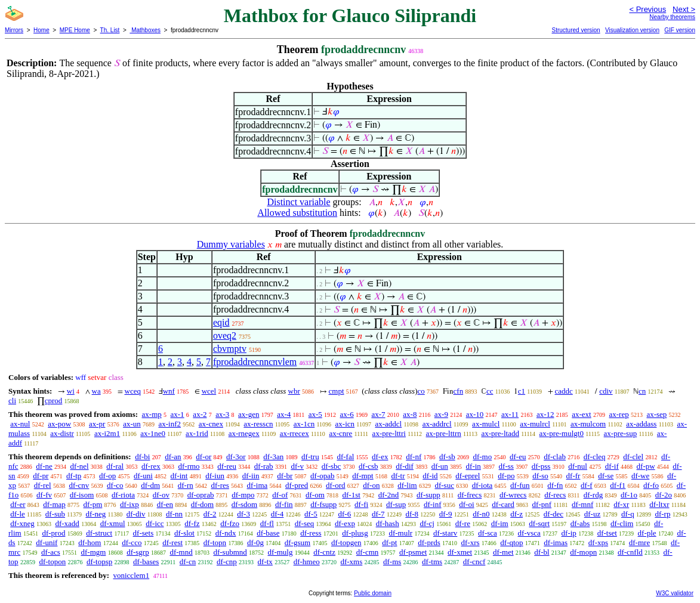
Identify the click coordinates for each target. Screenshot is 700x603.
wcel (209, 391)
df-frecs (470, 495)
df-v (297, 466)
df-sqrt (539, 523)
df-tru (310, 457)
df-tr (398, 476)
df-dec (553, 514)
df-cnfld (630, 552)
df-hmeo (307, 562)
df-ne (44, 466)
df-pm (93, 504)
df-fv (44, 495)
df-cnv (79, 485)
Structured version (576, 30)
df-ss (506, 466)
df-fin (284, 504)
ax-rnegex (244, 433)
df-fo (651, 485)
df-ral (115, 466)
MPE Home (75, 30)
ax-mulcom (588, 424)
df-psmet (413, 552)
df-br (285, 476)
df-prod (53, 533)
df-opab (322, 476)
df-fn (555, 485)
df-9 (446, 514)
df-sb (447, 457)
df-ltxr (659, 504)
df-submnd (230, 552)
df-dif (405, 466)
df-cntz (324, 552)
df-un (440, 466)
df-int (179, 476)
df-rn (186, 485)
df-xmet (460, 552)
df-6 (345, 514)
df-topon (52, 562)
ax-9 (441, 414)
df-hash (388, 523)
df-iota (482, 485)
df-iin (251, 476)
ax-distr (62, 433)
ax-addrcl (437, 424)
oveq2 (225, 335)
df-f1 (618, 485)
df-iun (215, 476)
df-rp (662, 514)
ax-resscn (258, 424)
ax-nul (20, 424)
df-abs (580, 523)
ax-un (132, 424)
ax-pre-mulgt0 (562, 433)
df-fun (520, 485)
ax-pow (59, 424)
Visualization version (632, 30)
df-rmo (189, 466)
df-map (54, 504)
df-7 (378, 514)
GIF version (680, 30)
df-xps (598, 542)
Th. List (110, 30)
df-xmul (113, 523)
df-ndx (226, 533)
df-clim (622, 523)
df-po (506, 476)
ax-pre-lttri (389, 433)
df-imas (556, 542)
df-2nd (389, 495)
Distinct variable (298, 202)
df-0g (255, 542)
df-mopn (583, 552)
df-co (115, 485)
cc (490, 391)
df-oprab (201, 495)
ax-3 (222, 414)
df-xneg (22, 523)
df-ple (647, 533)
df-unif (47, 542)
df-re (463, 523)
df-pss (541, 466)
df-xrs (471, 542)
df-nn (174, 514)
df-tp (74, 476)
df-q (628, 514)
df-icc (155, 523)
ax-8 (410, 414)
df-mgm (93, 552)
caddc (564, 391)
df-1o (629, 495)
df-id (430, 476)
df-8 (412, 514)
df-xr (621, 504)
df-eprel (468, 476)
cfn (459, 391)
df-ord (336, 485)
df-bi (142, 457)
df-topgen (346, 542)
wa (96, 391)
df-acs (51, 552)
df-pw (646, 466)
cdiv (606, 391)
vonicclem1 (131, 575)
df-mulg (280, 552)
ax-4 (284, 414)
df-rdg (593, 495)
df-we (640, 476)
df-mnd (181, 552)
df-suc (444, 485)
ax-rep (619, 414)
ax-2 (200, 414)
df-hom (90, 542)
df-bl (542, 552)
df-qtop (511, 542)
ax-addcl (388, 424)
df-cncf (474, 562)
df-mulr (400, 533)
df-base (268, 533)
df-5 (311, 514)
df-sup (396, 504)
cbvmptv (230, 349)
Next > (684, 9)
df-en (165, 504)
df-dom (202, 504)
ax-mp (152, 414)
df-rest (172, 542)
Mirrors (14, 30)
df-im (500, 523)
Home (41, 30)
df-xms (351, 562)
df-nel (80, 466)
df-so (540, 476)
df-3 (243, 514)
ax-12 (545, 414)
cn (642, 391)
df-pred (297, 485)
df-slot (184, 533)
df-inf (433, 504)
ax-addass (641, 424)
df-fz (192, 523)
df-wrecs (513, 495)
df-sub (55, 514)
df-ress (311, 533)
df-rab (264, 466)
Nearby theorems (672, 17)
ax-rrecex (295, 433)
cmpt (337, 391)
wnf (169, 391)
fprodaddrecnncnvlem (255, 362)
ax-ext (581, 414)
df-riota (123, 495)
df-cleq (595, 457)
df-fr (573, 476)
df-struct (99, 533)
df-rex (151, 466)
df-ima (258, 485)
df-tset (607, 533)
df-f (587, 485)
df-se (606, 476)
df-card (503, 504)
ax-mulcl (486, 424)
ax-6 (347, 414)
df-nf (414, 457)
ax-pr (97, 424)
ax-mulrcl (535, 424)
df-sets (144, 533)
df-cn (188, 562)
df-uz (592, 514)
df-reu (227, 466)
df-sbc (332, 466)
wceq (133, 391)
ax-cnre (340, 433)
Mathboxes (145, 30)
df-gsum (297, 542)
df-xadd (67, 523)
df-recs (555, 495)
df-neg (95, 514)
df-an (173, 457)
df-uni (143, 476)
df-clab (555, 457)
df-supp (428, 495)
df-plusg (355, 533)
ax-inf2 (170, 424)
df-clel (633, 457)
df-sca (488, 533)
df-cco (132, 542)
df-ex (380, 457)
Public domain (373, 593)
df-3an (273, 457)
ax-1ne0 (153, 433)
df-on (371, 485)
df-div (136, 514)
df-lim (407, 485)
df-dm (150, 485)
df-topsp (99, 562)
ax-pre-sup (621, 433)
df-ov (161, 495)
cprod (54, 401)
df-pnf (542, 504)
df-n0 (481, 514)
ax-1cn (304, 424)
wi (71, 391)
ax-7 (378, 414)
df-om (315, 495)
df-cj (427, 523)
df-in (474, 466)
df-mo (482, 457)
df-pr (41, 476)
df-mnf (582, 504)
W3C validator (675, 593)
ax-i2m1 (107, 433)
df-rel (43, 485)
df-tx (265, 562)
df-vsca (529, 533)
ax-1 (178, 414)
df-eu (518, 457)
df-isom (82, 495)
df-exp (345, 523)
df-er (18, 504)
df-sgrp (138, 552)
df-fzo (230, 523)
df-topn (215, 542)
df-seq (305, 523)
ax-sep (656, 414)
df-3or (236, 457)
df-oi (466, 504)
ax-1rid (197, 433)
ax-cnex (211, 424)
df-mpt (363, 476)
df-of (280, 495)
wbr (294, 391)
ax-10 (475, 414)
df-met (503, 552)
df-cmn (368, 552)
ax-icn (345, 424)
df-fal (345, 457)
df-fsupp (323, 504)
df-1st (351, 495)
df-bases (146, 562)
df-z (516, 514)
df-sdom (244, 504)
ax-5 (315, 414)
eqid (221, 322)
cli (12, 401)
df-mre (639, 542)
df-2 (210, 514)
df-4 (277, 514)
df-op (107, 476)
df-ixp (129, 504)
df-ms (392, 562)
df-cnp (227, 562)
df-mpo (243, 495)
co (421, 391)
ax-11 (510, 414)
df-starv (445, 533)
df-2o (664, 495)
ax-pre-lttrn (444, 433)
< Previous (647, 9)
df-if (612, 466)
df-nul (578, 466)
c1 (522, 391)
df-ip (569, 533)
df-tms (432, 562)
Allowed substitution (297, 213)
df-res (220, 485)
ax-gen (249, 414)
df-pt (389, 542)
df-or (203, 457)
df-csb (368, 466)
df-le (18, 514)
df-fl (267, 523)
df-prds (429, 542)
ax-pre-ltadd (500, 433)
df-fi (361, 504)
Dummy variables (231, 244)
